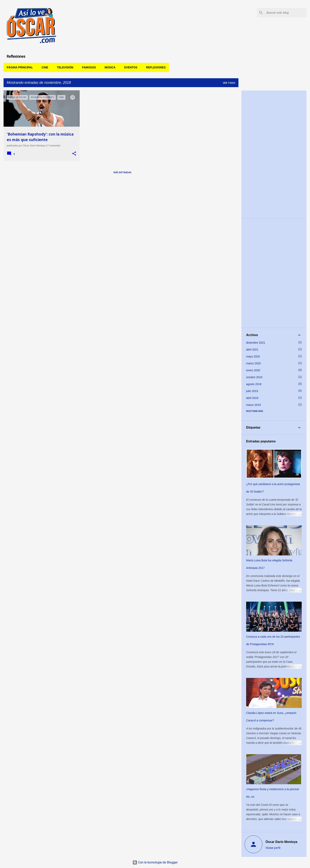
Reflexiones (156, 67)
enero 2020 (253, 370)
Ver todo (229, 83)
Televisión (65, 67)
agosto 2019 (254, 384)
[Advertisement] (274, 155)
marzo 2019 (253, 405)
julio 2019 (252, 391)
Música (110, 67)
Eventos (131, 67)
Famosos (89, 67)
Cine (45, 67)
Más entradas (122, 172)
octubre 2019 (254, 377)
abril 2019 (252, 398)
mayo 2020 (253, 356)
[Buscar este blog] (286, 13)
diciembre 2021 (256, 343)
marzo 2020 (253, 363)
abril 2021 (252, 350)
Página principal (20, 67)
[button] (74, 154)
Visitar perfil (273, 848)
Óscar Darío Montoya (281, 842)
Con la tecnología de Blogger (155, 862)
